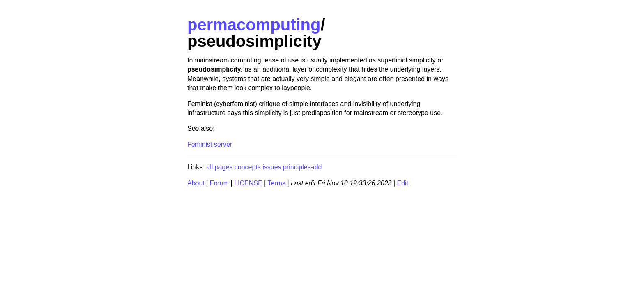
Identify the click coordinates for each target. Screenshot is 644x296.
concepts (248, 167)
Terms (276, 183)
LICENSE (248, 183)
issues (272, 167)
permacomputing (254, 25)
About (196, 183)
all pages (219, 167)
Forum (219, 183)
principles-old (302, 167)
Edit (403, 183)
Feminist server (210, 145)
